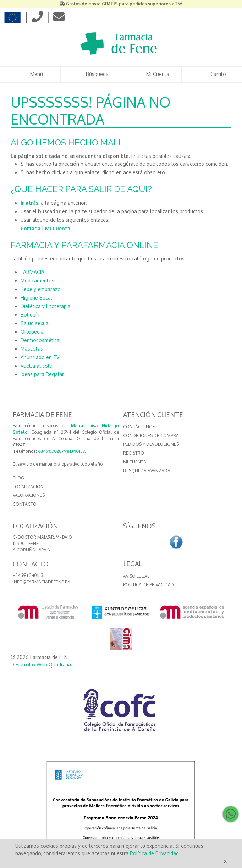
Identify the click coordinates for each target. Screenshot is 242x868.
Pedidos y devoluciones (151, 444)
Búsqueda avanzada (147, 471)
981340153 (74, 451)
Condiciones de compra (151, 436)
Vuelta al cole (36, 366)
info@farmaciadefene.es (41, 582)
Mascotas (32, 349)
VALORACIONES (29, 495)
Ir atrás (29, 203)
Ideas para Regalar (42, 374)
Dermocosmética (40, 340)
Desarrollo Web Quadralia (41, 664)
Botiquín (30, 315)
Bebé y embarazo (41, 289)
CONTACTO (25, 504)
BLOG (18, 478)
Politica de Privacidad (148, 585)
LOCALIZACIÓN (28, 487)
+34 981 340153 (28, 575)
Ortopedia (32, 332)
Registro (134, 453)
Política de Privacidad (154, 853)
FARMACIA (32, 272)
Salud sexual (35, 323)
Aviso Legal (136, 576)
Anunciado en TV (40, 357)
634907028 (50, 451)
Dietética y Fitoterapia (46, 306)
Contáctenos (139, 427)
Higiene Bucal (36, 298)
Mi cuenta (135, 462)
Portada (31, 228)
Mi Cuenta (58, 228)
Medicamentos (37, 281)
